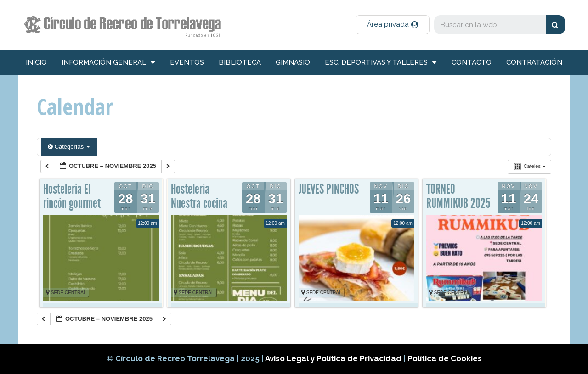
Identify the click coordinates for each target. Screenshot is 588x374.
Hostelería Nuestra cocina (199, 196)
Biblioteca (240, 62)
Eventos (187, 62)
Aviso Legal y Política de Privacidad (334, 358)
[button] (393, 25)
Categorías (69, 147)
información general (108, 63)
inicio (36, 62)
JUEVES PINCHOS (329, 189)
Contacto (472, 62)
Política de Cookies (445, 358)
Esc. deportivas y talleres (381, 63)
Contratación (534, 62)
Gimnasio (293, 62)
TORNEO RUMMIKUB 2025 (458, 196)
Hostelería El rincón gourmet (72, 196)
